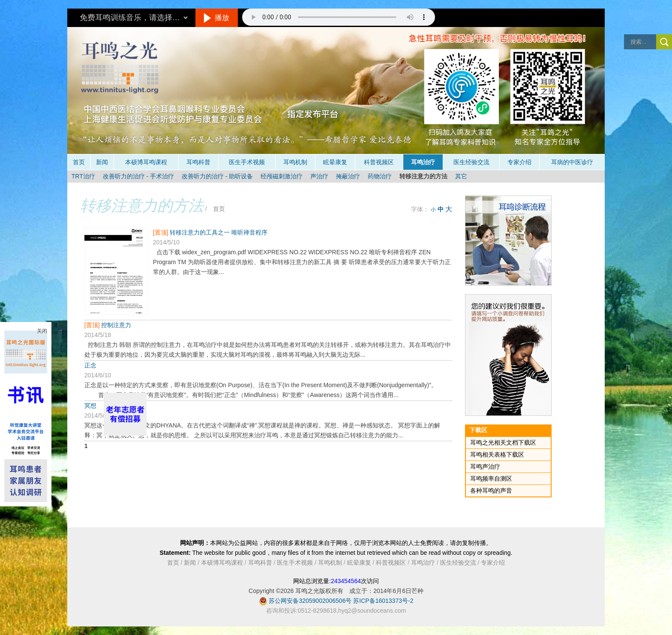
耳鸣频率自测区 (491, 479)
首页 (79, 162)
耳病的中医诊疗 (572, 162)
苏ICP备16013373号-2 (383, 601)
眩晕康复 (335, 162)
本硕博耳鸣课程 (146, 162)
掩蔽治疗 (348, 176)
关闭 (42, 331)
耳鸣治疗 (423, 162)
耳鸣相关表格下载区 (497, 454)
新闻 (102, 162)
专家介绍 (519, 162)
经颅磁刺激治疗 (282, 176)
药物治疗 (380, 176)
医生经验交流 (471, 162)
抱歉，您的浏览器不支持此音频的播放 (339, 17)
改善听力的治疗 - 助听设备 (217, 176)
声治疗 (319, 176)
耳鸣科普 (198, 162)
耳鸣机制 (295, 162)
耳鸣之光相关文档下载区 (503, 442)
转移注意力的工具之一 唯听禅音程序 (219, 232)
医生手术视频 (247, 162)
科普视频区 (379, 162)
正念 (90, 365)
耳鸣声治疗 (485, 466)
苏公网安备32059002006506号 (310, 601)
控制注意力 (116, 325)
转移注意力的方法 (423, 176)
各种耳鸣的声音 (491, 491)
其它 (461, 176)
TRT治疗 (83, 176)
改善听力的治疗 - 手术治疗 (138, 176)
